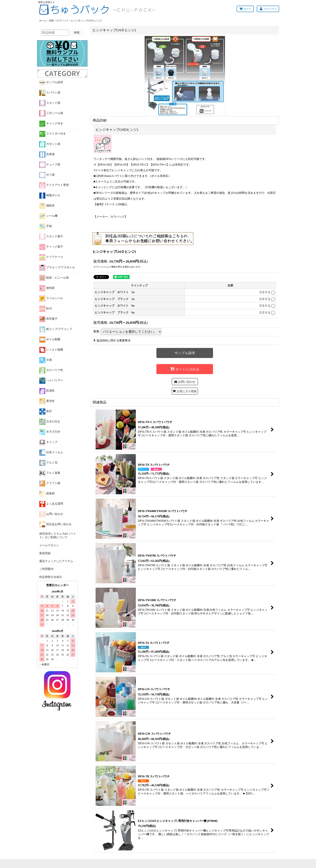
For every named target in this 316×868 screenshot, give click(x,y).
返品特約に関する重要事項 (112, 340)
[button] (185, 391)
